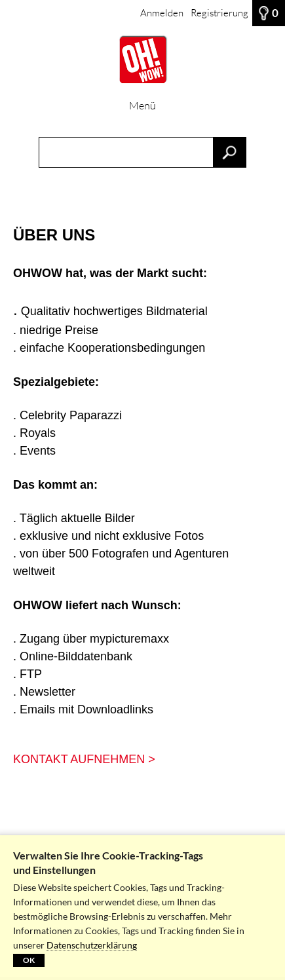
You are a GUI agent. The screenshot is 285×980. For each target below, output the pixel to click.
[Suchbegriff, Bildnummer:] (142, 152)
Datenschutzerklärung (92, 945)
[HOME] (142, 60)
